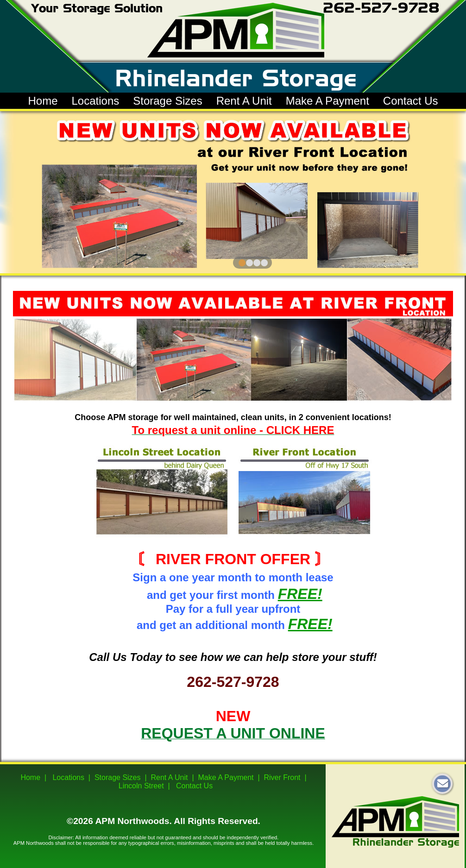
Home (43, 101)
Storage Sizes (167, 101)
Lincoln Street (141, 786)
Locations (95, 101)
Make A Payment (327, 101)
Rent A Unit (244, 101)
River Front (282, 777)
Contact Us (411, 101)
